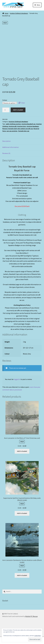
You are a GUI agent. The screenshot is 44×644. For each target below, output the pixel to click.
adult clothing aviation (13, 124)
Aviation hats (22, 126)
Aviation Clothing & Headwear (19, 13)
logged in (17, 379)
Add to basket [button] (22, 451)
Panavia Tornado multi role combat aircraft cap (18, 129)
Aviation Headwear (33, 126)
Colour (5, 100)
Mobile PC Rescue (31, 616)
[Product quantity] (6, 110)
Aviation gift (13, 126)
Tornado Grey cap (24, 131)
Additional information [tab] (11, 147)
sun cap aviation (12, 131)
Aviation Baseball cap (29, 124)
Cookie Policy (38, 636)
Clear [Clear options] (23, 103)
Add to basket (18, 110)
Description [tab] (6, 141)
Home (7, 13)
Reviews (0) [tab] (6, 153)
